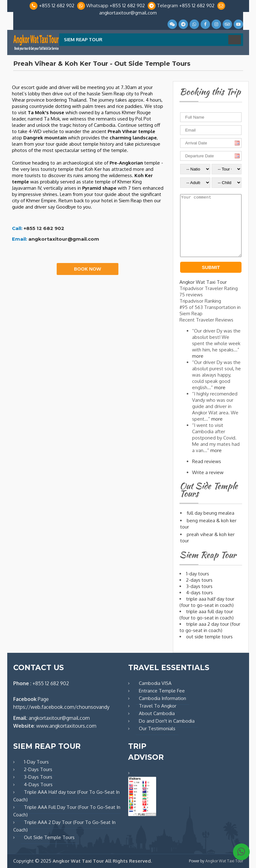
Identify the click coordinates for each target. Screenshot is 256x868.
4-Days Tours (38, 784)
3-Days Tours (38, 777)
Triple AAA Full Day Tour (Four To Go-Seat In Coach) (67, 811)
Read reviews (207, 461)
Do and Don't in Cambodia (167, 721)
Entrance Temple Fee (162, 691)
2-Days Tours (38, 769)
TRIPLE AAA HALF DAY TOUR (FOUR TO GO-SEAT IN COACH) (207, 602)
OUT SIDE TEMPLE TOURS (209, 637)
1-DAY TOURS (198, 574)
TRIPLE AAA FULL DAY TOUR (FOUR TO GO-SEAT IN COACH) (207, 615)
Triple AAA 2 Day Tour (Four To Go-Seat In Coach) (64, 826)
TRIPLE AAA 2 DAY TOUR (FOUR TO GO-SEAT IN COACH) (210, 627)
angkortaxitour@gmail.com (128, 13)
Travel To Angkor (158, 706)
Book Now (88, 269)
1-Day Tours (36, 762)
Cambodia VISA (155, 683)
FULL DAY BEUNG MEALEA (210, 513)
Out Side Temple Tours (49, 837)
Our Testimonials (157, 728)
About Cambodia (157, 713)
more (198, 356)
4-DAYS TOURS (199, 593)
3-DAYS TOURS (199, 586)
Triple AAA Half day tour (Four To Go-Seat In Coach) (66, 796)
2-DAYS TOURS (199, 580)
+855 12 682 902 (57, 6)
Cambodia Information (162, 698)
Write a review (208, 472)
